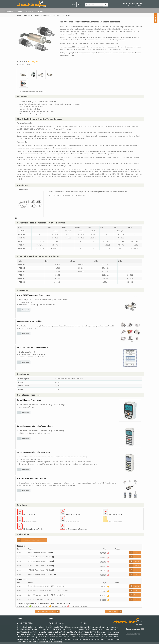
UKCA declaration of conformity (77, 531)
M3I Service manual (116, 516)
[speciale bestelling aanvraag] (108, 555)
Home (20, 11)
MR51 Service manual (74, 516)
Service (40, 11)
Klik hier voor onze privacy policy (50, 642)
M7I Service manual (73, 524)
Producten (10, 11)
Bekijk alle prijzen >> (25, 64)
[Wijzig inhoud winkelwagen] (47, 613)
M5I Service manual (30, 524)
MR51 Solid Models (115, 524)
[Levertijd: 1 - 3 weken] (108, 589)
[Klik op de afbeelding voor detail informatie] (24, 311)
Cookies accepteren (135, 629)
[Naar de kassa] (114, 613)
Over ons (29, 11)
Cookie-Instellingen (133, 634)
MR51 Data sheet (29, 516)
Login (73, 5)
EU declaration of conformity (34, 531)
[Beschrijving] (53, 554)
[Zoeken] (106, 5)
